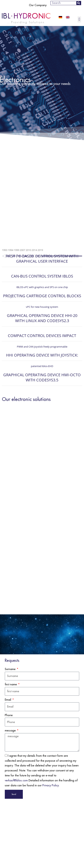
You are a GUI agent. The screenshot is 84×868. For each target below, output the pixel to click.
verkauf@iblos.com (16, 780)
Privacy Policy (51, 785)
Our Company (38, 5)
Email (8, 700)
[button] (79, 19)
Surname (11, 669)
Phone (9, 715)
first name (11, 684)
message (11, 731)
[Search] (79, 3)
